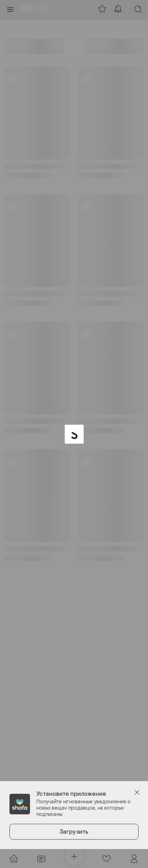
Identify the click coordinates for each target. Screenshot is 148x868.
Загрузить (74, 832)
